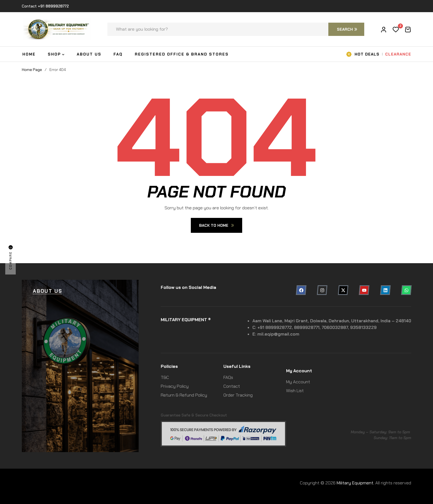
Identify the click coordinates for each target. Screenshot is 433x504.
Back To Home (216, 225)
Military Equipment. (355, 483)
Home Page (32, 70)
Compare (11, 257)
